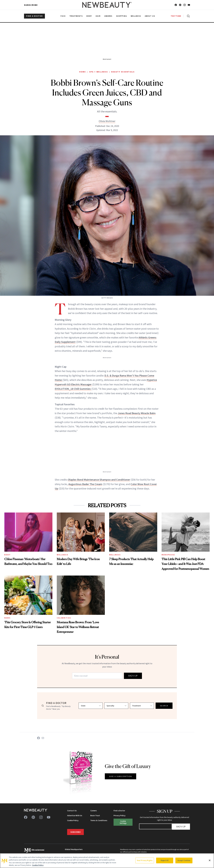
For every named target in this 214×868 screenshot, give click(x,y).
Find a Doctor (119, 811)
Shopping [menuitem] (122, 16)
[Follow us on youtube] (189, 5)
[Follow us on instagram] (185, 5)
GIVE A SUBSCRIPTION (121, 776)
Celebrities (64, 618)
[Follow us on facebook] (176, 5)
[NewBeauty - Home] (107, 5)
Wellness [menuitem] (136, 16)
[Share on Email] (43, 738)
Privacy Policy (119, 815)
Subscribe (31, 5)
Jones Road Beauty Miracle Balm (137, 413)
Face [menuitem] (63, 16)
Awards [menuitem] (108, 16)
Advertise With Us (75, 815)
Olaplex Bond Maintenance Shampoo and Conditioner (99, 480)
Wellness (63, 555)
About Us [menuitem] (150, 16)
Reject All (165, 860)
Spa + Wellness (99, 72)
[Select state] (91, 706)
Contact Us (72, 811)
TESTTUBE (176, 16)
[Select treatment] (142, 706)
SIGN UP (133, 676)
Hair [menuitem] (98, 16)
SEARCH (164, 706)
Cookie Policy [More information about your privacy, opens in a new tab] (38, 865)
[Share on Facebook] (38, 738)
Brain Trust (95, 815)
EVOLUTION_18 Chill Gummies (73, 389)
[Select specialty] (116, 706)
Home (83, 72)
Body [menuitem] (89, 16)
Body (7, 555)
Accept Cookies (184, 860)
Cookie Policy (73, 820)
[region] (107, 861)
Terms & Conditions (99, 820)
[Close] (210, 860)
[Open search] (188, 16)
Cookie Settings (123, 822)
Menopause (168, 555)
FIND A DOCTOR (34, 16)
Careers (94, 811)
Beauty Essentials (123, 72)
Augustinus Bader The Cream (85, 484)
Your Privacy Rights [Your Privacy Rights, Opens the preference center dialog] (145, 860)
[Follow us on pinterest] (180, 5)
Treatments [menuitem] (76, 16)
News (7, 618)
